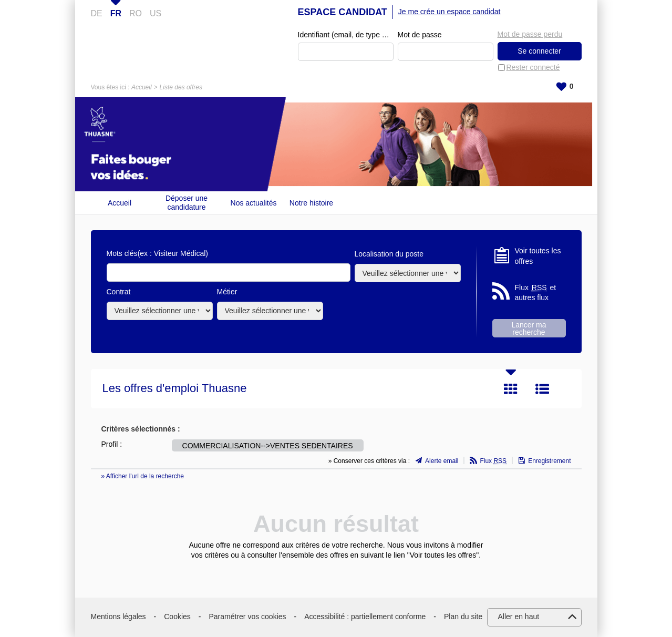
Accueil (142, 87)
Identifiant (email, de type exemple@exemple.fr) (346, 35)
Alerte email (442, 461)
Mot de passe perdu (530, 34)
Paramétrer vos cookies (248, 617)
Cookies (177, 617)
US (156, 13)
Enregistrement (549, 461)
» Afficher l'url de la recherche (143, 476)
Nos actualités (254, 203)
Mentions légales (118, 617)
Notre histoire (311, 203)
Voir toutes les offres (538, 256)
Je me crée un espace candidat (449, 12)
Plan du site (463, 617)
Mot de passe (420, 35)
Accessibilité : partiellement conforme (365, 617)
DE (97, 13)
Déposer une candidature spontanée (187, 203)
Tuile (511, 389)
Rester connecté (533, 67)
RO (136, 13)
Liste (542, 389)
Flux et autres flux (536, 292)
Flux (493, 461)
